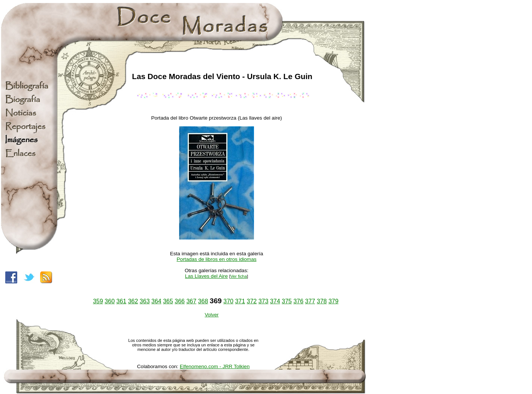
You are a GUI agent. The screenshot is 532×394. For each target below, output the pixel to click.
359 (98, 301)
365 (168, 301)
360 (110, 301)
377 (310, 301)
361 (122, 301)
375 (287, 301)
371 (240, 301)
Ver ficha (239, 276)
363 (145, 301)
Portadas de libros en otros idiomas (216, 259)
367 (191, 301)
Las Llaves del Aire (206, 276)
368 (203, 301)
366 (180, 301)
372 (252, 301)
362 (133, 301)
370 (228, 301)
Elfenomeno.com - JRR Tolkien (215, 366)
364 (156, 301)
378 (322, 301)
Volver (211, 315)
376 (298, 301)
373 (264, 301)
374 (275, 301)
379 (334, 301)
